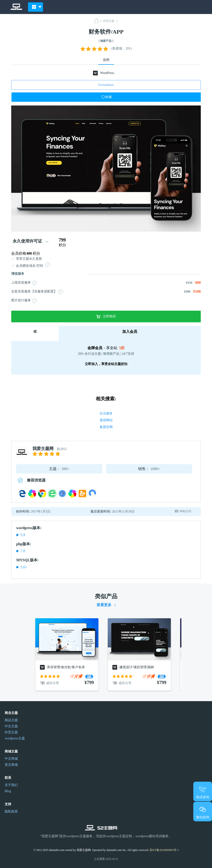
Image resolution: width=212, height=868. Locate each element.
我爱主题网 (43, 449)
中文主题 (11, 726)
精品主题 (11, 720)
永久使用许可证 (27, 241)
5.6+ (24, 567)
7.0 (23, 551)
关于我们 (11, 785)
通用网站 (106, 420)
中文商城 (11, 759)
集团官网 (106, 427)
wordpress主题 (15, 738)
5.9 (23, 535)
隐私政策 (11, 811)
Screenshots (106, 85)
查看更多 (104, 605)
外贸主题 (109, 21)
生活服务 (106, 413)
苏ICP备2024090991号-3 (164, 850)
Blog (8, 791)
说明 (106, 60)
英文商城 (11, 765)
